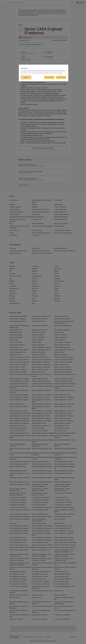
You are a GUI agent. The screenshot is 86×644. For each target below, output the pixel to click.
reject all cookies (49, 77)
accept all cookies (61, 77)
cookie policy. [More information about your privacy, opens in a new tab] (60, 73)
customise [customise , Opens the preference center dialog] (26, 77)
